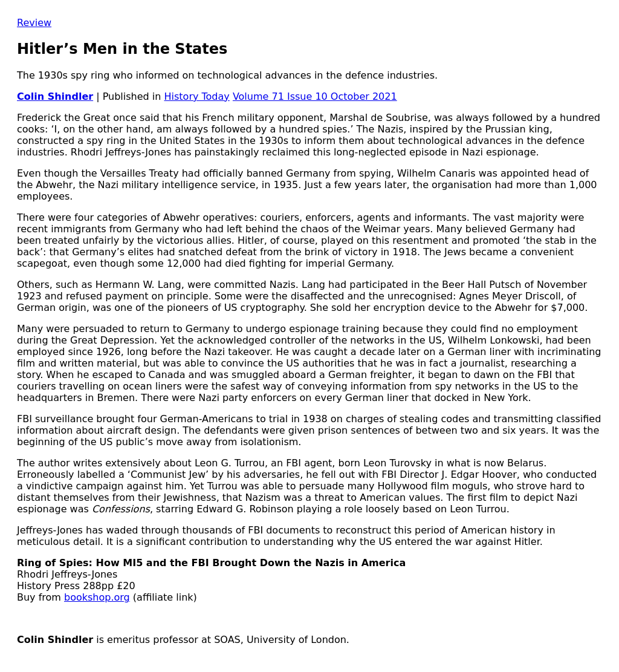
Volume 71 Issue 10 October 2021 (315, 96)
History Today (197, 96)
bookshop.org (97, 597)
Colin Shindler (55, 96)
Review (34, 23)
